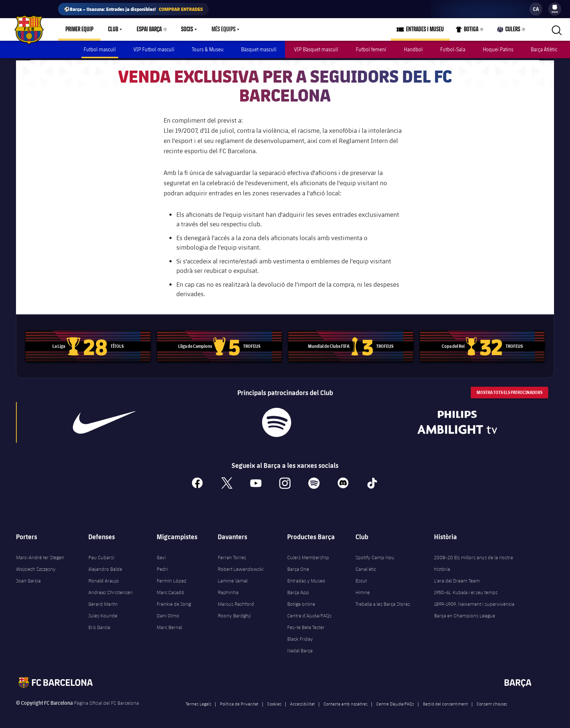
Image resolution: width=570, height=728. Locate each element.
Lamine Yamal (233, 579)
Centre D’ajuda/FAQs (395, 702)
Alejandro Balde (105, 567)
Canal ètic (366, 567)
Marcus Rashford (236, 602)
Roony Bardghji (234, 614)
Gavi (161, 556)
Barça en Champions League (465, 614)
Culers (509, 31)
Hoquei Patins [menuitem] (498, 49)
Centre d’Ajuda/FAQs (309, 614)
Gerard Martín (103, 602)
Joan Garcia (28, 579)
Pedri (162, 567)
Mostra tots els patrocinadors (509, 390)
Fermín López (171, 579)
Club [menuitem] (113, 29)
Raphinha (228, 590)
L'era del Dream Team (457, 579)
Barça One (298, 567)
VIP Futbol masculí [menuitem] (154, 49)
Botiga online (301, 602)
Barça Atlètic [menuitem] (544, 49)
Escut (361, 579)
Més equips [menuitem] (224, 29)
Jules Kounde (103, 614)
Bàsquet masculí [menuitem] (259, 49)
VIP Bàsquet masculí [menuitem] (316, 49)
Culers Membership (308, 556)
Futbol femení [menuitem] (371, 49)
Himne (363, 590)
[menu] (555, 9)
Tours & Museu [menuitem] (208, 49)
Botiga (467, 31)
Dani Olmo (168, 614)
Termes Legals (198, 702)
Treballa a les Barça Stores (383, 602)
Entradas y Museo (306, 579)
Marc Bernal (169, 625)
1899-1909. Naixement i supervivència (474, 602)
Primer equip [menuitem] (79, 29)
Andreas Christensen (111, 590)
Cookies (274, 702)
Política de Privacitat (239, 702)
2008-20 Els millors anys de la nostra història (473, 561)
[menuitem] (555, 7)
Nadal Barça (300, 649)
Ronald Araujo (104, 579)
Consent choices (492, 702)
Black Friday (300, 637)
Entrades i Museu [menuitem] (425, 29)
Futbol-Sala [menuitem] (453, 49)
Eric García (99, 625)
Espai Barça (149, 29)
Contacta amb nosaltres (346, 702)
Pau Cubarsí (101, 556)
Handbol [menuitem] (413, 49)
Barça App (298, 590)
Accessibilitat (302, 702)
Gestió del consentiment (445, 702)
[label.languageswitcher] (536, 9)
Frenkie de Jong (174, 602)
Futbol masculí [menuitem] (100, 49)
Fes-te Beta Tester (306, 625)
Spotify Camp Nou (375, 556)
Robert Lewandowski (241, 567)
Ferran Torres (232, 556)
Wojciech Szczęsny (36, 567)
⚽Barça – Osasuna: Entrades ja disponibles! (133, 9)
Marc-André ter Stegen (40, 556)
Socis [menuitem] (187, 29)
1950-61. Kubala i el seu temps (466, 590)
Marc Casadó (170, 590)
